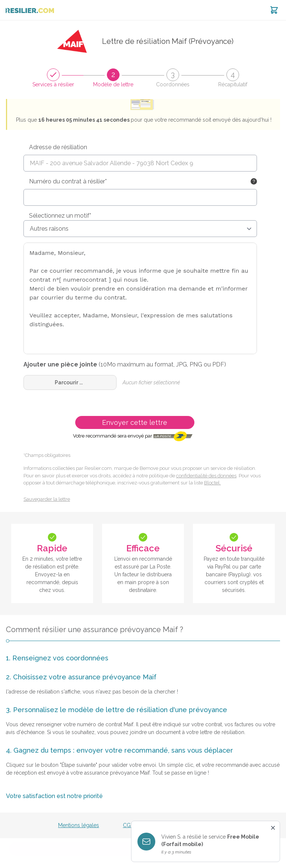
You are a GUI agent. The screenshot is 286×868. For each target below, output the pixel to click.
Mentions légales (79, 825)
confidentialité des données (206, 476)
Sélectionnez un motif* (60, 216)
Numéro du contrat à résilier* (68, 181)
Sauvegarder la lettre (47, 499)
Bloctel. (212, 483)
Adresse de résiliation (58, 147)
